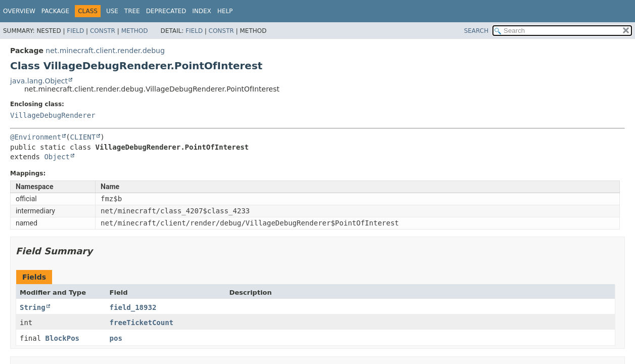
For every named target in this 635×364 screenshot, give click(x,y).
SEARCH (477, 31)
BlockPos (62, 338)
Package (55, 11)
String (33, 307)
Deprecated (166, 11)
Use (112, 11)
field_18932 (133, 307)
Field (75, 31)
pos (116, 338)
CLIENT (83, 137)
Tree (132, 11)
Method (135, 31)
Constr (103, 31)
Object (57, 157)
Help (225, 11)
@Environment (36, 137)
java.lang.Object (39, 81)
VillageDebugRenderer (53, 115)
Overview (19, 11)
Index (202, 11)
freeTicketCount (142, 323)
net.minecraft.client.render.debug (105, 51)
